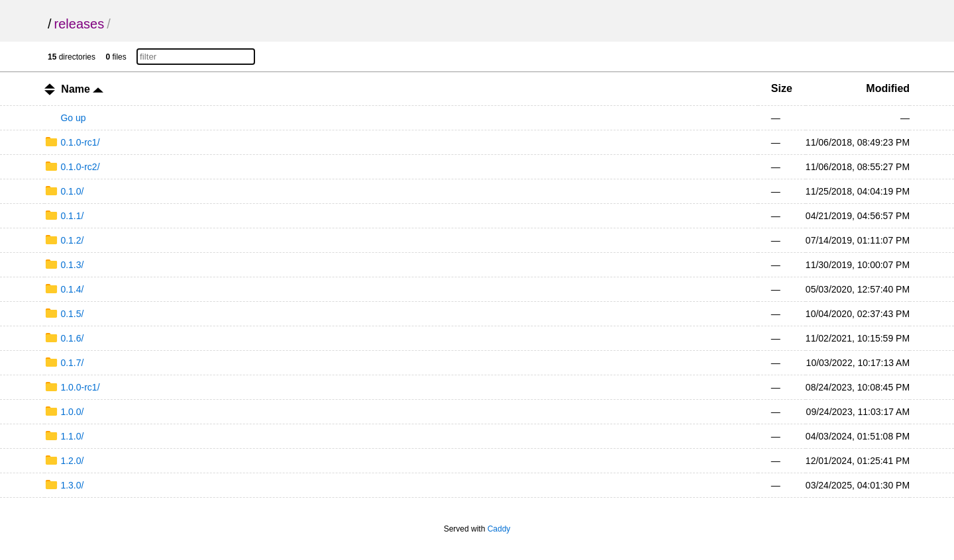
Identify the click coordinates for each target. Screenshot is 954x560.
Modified (888, 88)
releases (79, 24)
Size (782, 88)
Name (82, 89)
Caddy (499, 529)
